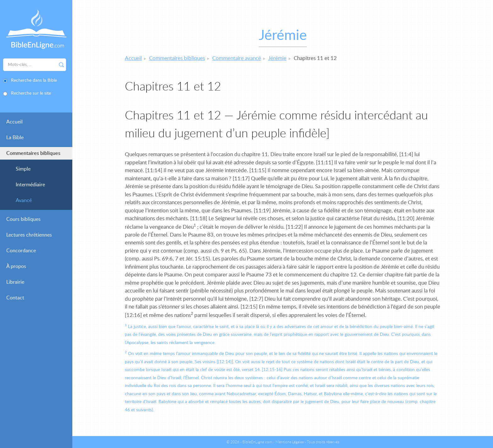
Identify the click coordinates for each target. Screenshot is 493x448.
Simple (23, 169)
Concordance (21, 251)
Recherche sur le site (31, 93)
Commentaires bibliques (33, 153)
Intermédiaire (30, 185)
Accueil (14, 122)
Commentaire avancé (237, 58)
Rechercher (61, 65)
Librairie (15, 282)
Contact (15, 298)
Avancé (24, 200)
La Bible (15, 138)
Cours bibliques (23, 219)
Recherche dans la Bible (34, 80)
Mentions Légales (290, 442)
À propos (16, 266)
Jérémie (277, 58)
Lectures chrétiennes (29, 235)
